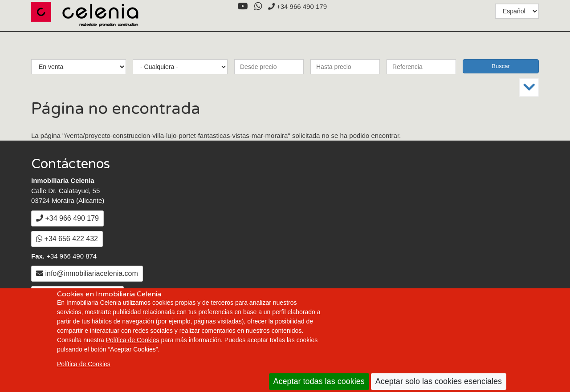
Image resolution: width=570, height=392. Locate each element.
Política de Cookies (133, 340)
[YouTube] (243, 6)
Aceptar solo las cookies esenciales (439, 381)
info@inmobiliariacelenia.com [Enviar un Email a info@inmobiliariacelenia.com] (87, 273)
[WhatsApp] (258, 6)
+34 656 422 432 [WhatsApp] (67, 239)
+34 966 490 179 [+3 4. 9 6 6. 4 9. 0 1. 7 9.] (297, 6)
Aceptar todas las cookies (319, 381)
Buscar (501, 66)
